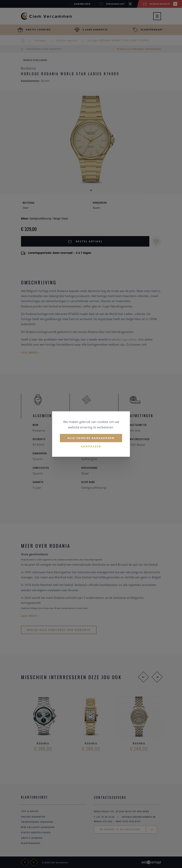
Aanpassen (91, 447)
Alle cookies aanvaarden (91, 438)
